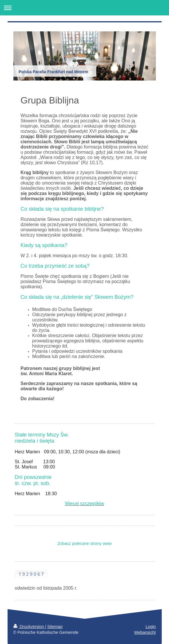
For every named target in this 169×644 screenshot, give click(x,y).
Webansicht (145, 632)
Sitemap (55, 627)
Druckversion (29, 627)
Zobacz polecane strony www (84, 543)
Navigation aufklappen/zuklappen (84, 8)
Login (151, 627)
